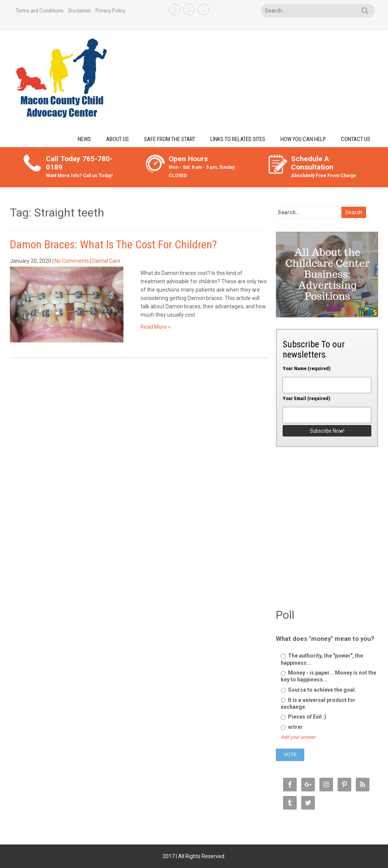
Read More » (156, 327)
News (84, 139)
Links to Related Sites (238, 139)
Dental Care (106, 261)
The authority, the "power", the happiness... (322, 659)
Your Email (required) (327, 407)
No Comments (72, 261)
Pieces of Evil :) (304, 717)
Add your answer (298, 737)
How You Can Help (303, 139)
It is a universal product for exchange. (318, 703)
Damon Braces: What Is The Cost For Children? (113, 244)
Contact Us (356, 139)
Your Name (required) (327, 377)
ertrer (292, 727)
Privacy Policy (110, 11)
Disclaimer (80, 11)
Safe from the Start (170, 139)
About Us (117, 139)
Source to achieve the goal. (318, 690)
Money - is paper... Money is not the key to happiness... (329, 676)
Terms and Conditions (40, 11)
